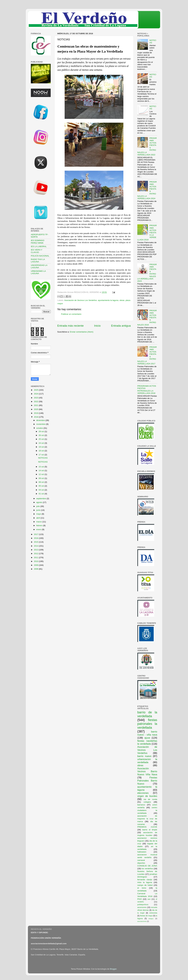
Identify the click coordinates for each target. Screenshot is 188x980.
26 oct (42, 435)
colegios (147, 802)
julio (38, 506)
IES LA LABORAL (39, 246)
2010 (36, 561)
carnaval (141, 860)
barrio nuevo (144, 756)
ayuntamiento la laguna (108, 300)
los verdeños (147, 869)
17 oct (42, 455)
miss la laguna (145, 882)
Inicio (97, 326)
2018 (36, 417)
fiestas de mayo (146, 916)
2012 (36, 554)
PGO (140, 899)
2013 (36, 550)
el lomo (142, 888)
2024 (36, 394)
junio (39, 510)
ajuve (147, 738)
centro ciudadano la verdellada (147, 810)
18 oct (42, 451)
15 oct (42, 467)
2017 (36, 534)
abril (38, 518)
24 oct (42, 443)
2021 (36, 405)
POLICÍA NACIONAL (40, 256)
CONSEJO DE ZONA (147, 866)
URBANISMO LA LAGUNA (38, 272)
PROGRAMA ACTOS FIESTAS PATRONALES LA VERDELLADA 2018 (147, 390)
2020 (36, 409)
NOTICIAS (43, 458)
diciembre (41, 420)
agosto (40, 502)
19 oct (42, 447)
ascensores (142, 907)
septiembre (41, 499)
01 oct (42, 494)
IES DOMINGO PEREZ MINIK (38, 242)
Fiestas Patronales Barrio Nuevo (147, 781)
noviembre (41, 424)
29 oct (42, 431)
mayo (39, 514)
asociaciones (142, 921)
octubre (40, 428)
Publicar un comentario (71, 314)
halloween (142, 852)
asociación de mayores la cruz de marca (147, 819)
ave (149, 899)
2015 (36, 542)
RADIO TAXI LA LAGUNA (38, 261)
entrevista (153, 913)
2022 (36, 402)
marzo (39, 522)
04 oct (42, 490)
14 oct (42, 470)
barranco (141, 805)
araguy (151, 919)
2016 (36, 538)
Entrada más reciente (70, 326)
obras (122, 300)
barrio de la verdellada (147, 714)
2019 (36, 413)
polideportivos (143, 905)
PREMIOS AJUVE (147, 827)
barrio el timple (150, 830)
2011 (36, 557)
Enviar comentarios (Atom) (82, 332)
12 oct (42, 474)
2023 (36, 398)
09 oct (42, 478)
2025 (36, 390)
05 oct (42, 486)
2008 (36, 569)
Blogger (113, 969)
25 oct (42, 439)
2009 (36, 565)
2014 (36, 546)
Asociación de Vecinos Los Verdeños (81, 300)
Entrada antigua (121, 326)
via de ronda (150, 799)
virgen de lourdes (147, 796)
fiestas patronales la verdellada (147, 724)
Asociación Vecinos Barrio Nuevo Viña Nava (147, 771)
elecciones (143, 793)
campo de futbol (145, 885)
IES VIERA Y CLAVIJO (37, 251)
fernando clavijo (145, 880)
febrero (40, 526)
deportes (141, 863)
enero (39, 529)
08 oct (42, 482)
